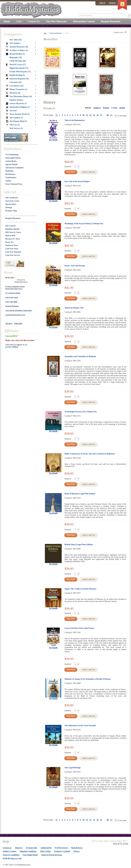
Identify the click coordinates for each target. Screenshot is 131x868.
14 (98, 115)
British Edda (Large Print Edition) (79, 545)
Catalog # (97, 108)
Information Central (84, 21)
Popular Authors (16, 100)
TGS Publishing (12, 155)
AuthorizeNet (46, 848)
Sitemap (9, 207)
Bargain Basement (13, 218)
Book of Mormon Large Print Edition (80, 494)
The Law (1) (13, 125)
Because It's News (13, 239)
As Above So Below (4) (17, 50)
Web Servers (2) (16, 128)
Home (7, 21)
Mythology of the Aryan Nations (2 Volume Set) (84, 224)
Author (8, 181)
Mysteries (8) (13, 93)
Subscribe (18, 323)
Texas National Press (14, 184)
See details (53, 140)
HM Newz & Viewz (13, 232)
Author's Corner (10, 851)
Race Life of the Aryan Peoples (77, 181)
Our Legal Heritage (73, 768)
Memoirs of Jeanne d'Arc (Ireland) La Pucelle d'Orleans (88, 679)
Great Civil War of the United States (79, 628)
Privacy (77, 851)
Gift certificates (12, 198)
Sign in (102, 3)
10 (84, 115)
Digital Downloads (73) (19, 68)
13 (94, 115)
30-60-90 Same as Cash (12, 858)
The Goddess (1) (14, 118)
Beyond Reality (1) (15, 54)
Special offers (11, 204)
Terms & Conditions (11, 855)
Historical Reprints (56, 33)
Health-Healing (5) (15, 75)
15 (101, 115)
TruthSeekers (11, 178)
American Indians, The (74, 308)
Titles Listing (45, 851)
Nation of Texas (12, 245)
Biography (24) (16, 57)
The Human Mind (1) (17, 121)
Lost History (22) (15, 86)
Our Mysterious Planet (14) (19, 96)
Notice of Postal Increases (52, 855)
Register (113, 3)
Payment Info (32, 848)
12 (90, 115)
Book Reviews (77, 848)
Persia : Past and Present (75, 266)
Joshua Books (11, 161)
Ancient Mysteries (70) (17, 47)
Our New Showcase (56, 21)
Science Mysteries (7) (16, 104)
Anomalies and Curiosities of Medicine (80, 356)
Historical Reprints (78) (17, 79)
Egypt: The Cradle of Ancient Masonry (80, 589)
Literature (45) (16, 82)
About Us (19, 848)
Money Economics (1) (17, 89)
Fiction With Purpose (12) (20, 72)
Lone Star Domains (13, 252)
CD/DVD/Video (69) (18, 61)
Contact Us (34, 21)
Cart (19, 21)
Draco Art (9, 242)
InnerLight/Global (13, 158)
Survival (11, 111)
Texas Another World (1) (18, 114)
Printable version (119, 32)
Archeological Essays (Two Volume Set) (81, 412)
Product (106, 108)
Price (115, 108)
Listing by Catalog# (62, 851)
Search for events (12, 201)
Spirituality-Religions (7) (18, 107)
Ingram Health (11, 164)
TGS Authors (13, 43)
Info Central (10, 226)
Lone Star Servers (13, 255)
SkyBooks (9, 171)
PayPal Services (61, 848)
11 (87, 115)
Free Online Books (30, 855)
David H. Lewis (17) (16, 65)
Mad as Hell (10, 236)
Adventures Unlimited (14, 168)
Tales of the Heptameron (75, 120)
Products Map (11, 211)
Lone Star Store (12, 249)
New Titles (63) (16, 40)
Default (122, 108)
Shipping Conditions (28, 851)
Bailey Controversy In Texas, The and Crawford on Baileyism (90, 454)
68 (108, 115)
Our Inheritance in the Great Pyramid (80, 726)
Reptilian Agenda (12, 229)
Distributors (10, 174)
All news (9, 323)
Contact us (7, 848)
